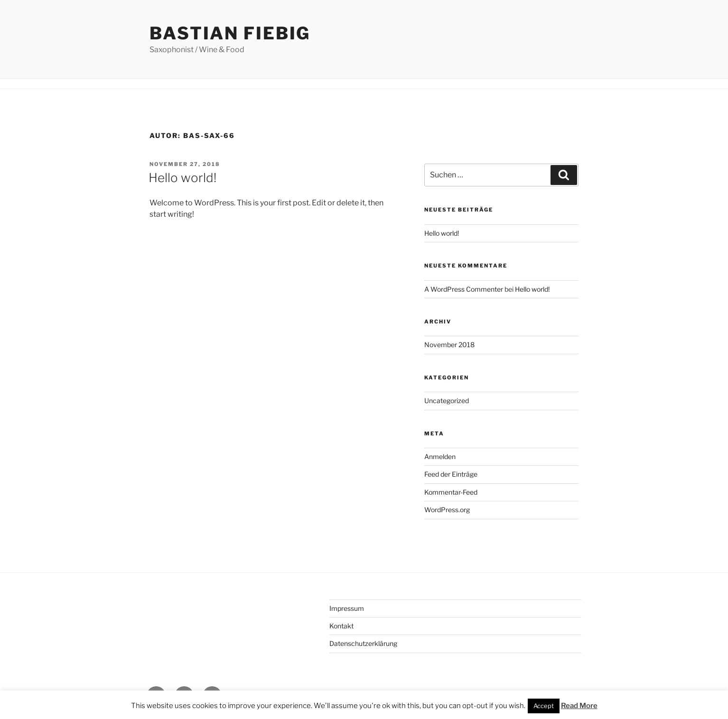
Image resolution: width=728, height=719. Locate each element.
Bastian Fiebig (230, 33)
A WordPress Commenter (464, 289)
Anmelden (440, 456)
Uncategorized (447, 401)
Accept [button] (544, 706)
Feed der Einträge (451, 474)
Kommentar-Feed (451, 492)
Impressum (347, 608)
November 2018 (449, 345)
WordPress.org (447, 510)
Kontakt (341, 626)
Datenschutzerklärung (363, 643)
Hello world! (182, 178)
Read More (579, 706)
